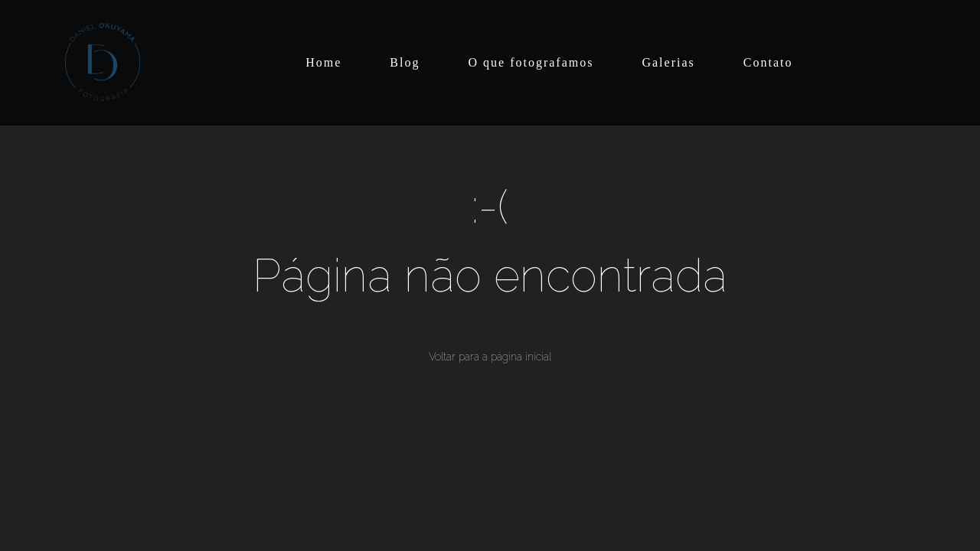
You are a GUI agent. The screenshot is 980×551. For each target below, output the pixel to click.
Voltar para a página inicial (490, 357)
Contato (768, 62)
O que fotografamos (531, 62)
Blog (405, 62)
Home (323, 62)
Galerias (668, 62)
